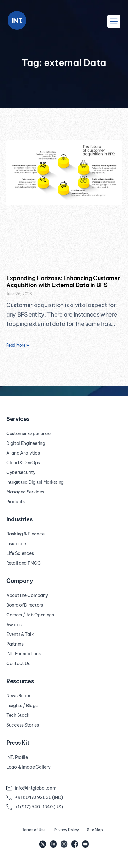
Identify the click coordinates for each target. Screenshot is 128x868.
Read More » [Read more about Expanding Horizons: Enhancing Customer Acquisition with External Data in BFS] (17, 345)
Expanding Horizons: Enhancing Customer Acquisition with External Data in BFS (63, 282)
